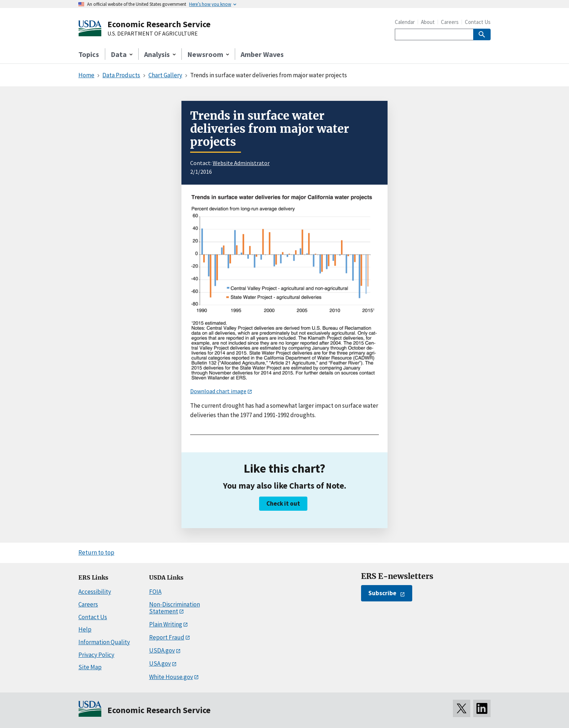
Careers (450, 22)
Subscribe (382, 593)
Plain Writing (166, 624)
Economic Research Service (159, 24)
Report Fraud (167, 637)
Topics (89, 54)
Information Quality (104, 642)
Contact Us (478, 22)
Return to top (96, 552)
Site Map (90, 667)
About (428, 22)
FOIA (155, 592)
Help (85, 629)
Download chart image (218, 391)
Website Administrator (241, 163)
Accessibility (95, 592)
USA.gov (160, 663)
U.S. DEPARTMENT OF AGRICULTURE (153, 34)
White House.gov (171, 677)
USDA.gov (162, 650)
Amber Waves (262, 54)
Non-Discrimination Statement (175, 608)
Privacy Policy (96, 655)
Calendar (405, 22)
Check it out (283, 503)
